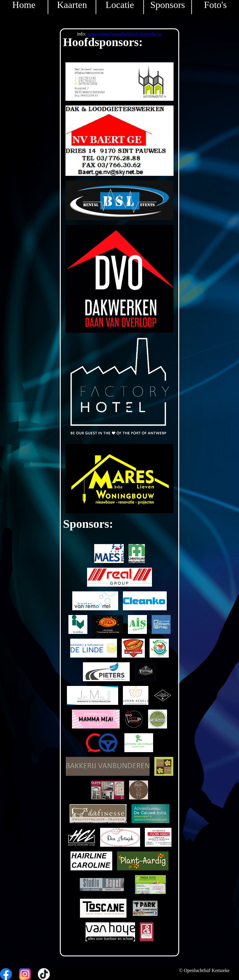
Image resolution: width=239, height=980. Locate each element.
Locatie (120, 5)
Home (24, 5)
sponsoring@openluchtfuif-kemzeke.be (124, 34)
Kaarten (72, 5)
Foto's (215, 5)
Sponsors (167, 5)
